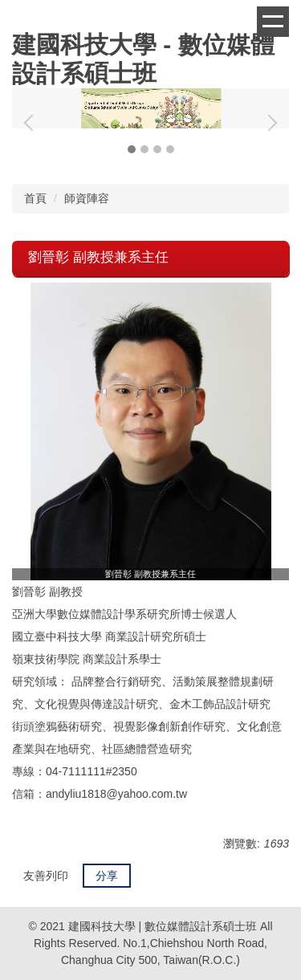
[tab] (132, 149)
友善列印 (46, 876)
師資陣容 (87, 198)
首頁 (35, 198)
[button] (32, 123)
